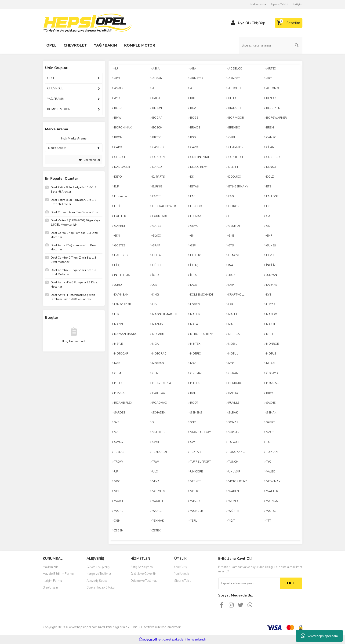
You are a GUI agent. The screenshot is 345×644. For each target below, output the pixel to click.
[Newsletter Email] (249, 583)
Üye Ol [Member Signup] (244, 23)
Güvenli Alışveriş (98, 567)
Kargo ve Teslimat (99, 574)
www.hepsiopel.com (319, 636)
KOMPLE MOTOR (59, 109)
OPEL (51, 78)
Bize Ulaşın (50, 588)
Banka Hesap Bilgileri (101, 588)
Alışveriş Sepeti (97, 581)
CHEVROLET (56, 88)
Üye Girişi (181, 567)
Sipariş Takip (183, 581)
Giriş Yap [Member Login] (258, 23)
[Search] (271, 45)
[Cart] (289, 23)
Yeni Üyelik (182, 574)
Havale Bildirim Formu (58, 574)
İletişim (298, 4)
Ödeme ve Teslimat (144, 581)
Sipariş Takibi (279, 4)
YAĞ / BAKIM (56, 99)
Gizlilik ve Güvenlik (143, 574)
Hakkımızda (258, 4)
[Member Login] (233, 23)
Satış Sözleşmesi (142, 567)
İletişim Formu (52, 581)
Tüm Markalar (89, 160)
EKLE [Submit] (291, 583)
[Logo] (87, 23)
